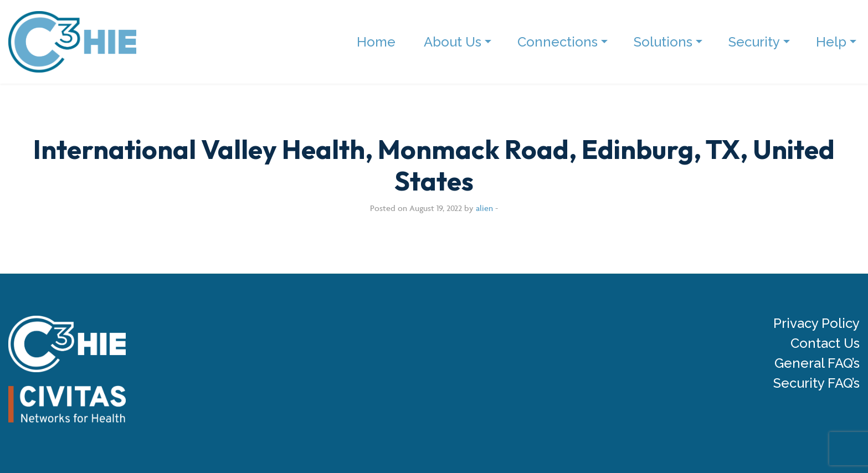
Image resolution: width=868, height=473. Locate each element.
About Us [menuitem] (453, 42)
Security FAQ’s (816, 383)
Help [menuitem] (831, 42)
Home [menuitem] (376, 42)
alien (484, 208)
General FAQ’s (817, 363)
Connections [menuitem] (558, 42)
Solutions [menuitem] (663, 42)
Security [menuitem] (754, 42)
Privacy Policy (816, 323)
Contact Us (825, 343)
